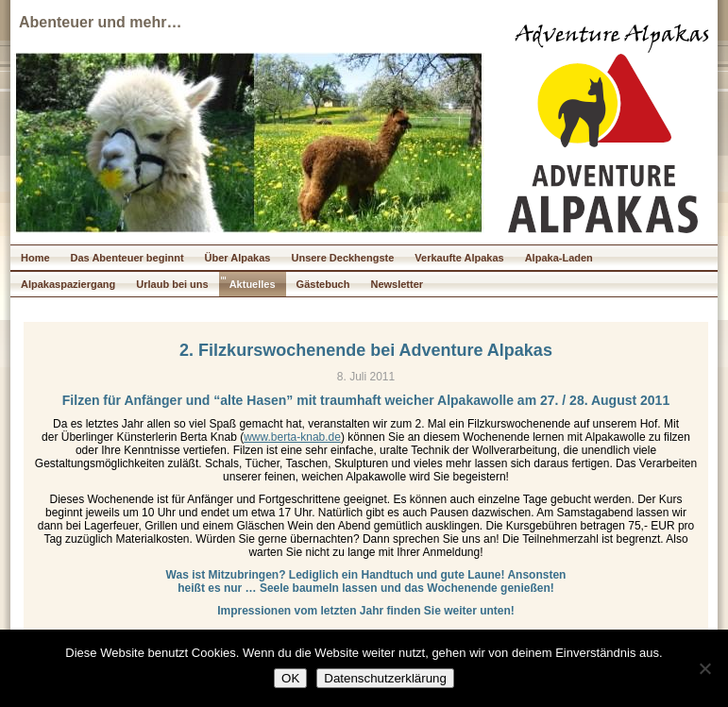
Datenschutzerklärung (385, 678)
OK (290, 678)
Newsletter (397, 284)
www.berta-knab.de (292, 437)
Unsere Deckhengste (342, 258)
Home (35, 258)
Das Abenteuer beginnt (127, 258)
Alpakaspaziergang (68, 284)
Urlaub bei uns (172, 284)
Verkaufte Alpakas (459, 258)
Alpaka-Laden (559, 258)
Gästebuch (323, 284)
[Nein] (704, 668)
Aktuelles (253, 284)
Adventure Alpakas (612, 36)
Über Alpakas (238, 258)
